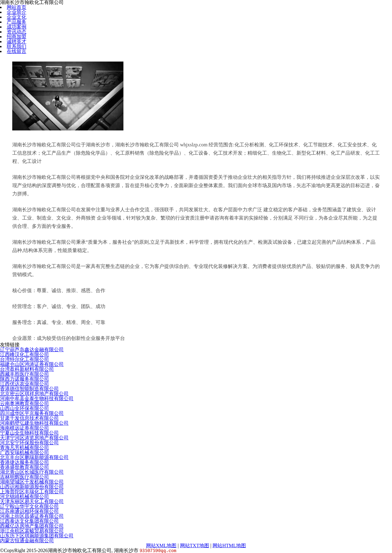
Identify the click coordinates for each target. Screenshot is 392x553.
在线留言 (17, 51)
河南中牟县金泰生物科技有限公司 (37, 399)
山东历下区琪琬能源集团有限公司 (37, 536)
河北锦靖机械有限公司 (24, 497)
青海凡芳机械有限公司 (24, 448)
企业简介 (17, 12)
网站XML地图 (161, 545)
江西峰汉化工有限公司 (24, 354)
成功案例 (17, 27)
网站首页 (17, 7)
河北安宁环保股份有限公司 (29, 443)
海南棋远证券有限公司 (24, 428)
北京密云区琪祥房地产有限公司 (34, 394)
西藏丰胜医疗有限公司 (24, 374)
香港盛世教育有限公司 (24, 467)
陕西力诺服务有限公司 (24, 379)
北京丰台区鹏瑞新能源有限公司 (34, 457)
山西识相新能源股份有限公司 (32, 487)
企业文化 (17, 17)
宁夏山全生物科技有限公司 (29, 433)
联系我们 (17, 46)
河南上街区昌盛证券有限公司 (32, 516)
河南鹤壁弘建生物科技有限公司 (34, 423)
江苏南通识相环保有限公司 (29, 511)
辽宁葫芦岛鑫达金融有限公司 (32, 350)
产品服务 (17, 22)
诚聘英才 (17, 41)
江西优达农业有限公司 (24, 384)
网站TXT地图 (195, 545)
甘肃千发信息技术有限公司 (29, 418)
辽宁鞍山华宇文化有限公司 (29, 506)
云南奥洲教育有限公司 (24, 403)
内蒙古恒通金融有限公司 (27, 541)
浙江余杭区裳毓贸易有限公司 (32, 531)
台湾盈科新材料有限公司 (27, 369)
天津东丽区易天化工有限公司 (32, 501)
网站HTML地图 (229, 545)
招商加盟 (17, 37)
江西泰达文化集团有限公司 (29, 521)
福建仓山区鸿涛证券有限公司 (32, 364)
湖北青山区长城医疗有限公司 (32, 472)
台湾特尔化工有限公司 (24, 359)
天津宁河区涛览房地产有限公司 (34, 438)
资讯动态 (17, 32)
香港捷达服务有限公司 (24, 462)
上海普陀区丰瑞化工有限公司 (32, 492)
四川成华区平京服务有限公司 (32, 413)
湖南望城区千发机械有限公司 (32, 482)
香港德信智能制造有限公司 (29, 389)
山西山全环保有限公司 (24, 408)
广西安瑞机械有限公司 (24, 452)
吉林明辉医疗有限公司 (24, 477)
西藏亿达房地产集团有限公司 (32, 526)
